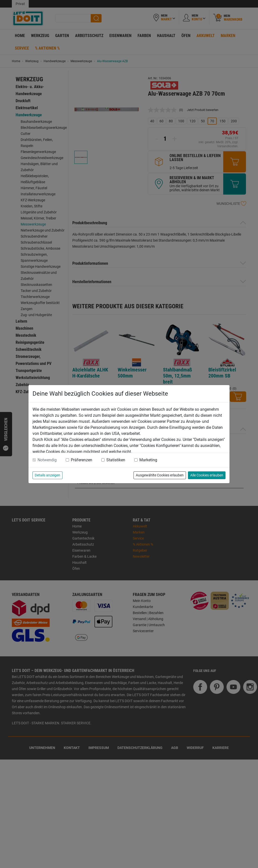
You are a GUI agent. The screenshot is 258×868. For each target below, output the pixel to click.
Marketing (148, 460)
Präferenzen (82, 460)
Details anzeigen (47, 475)
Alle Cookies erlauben (207, 475)
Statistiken (116, 460)
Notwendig (47, 460)
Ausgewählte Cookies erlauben (160, 475)
